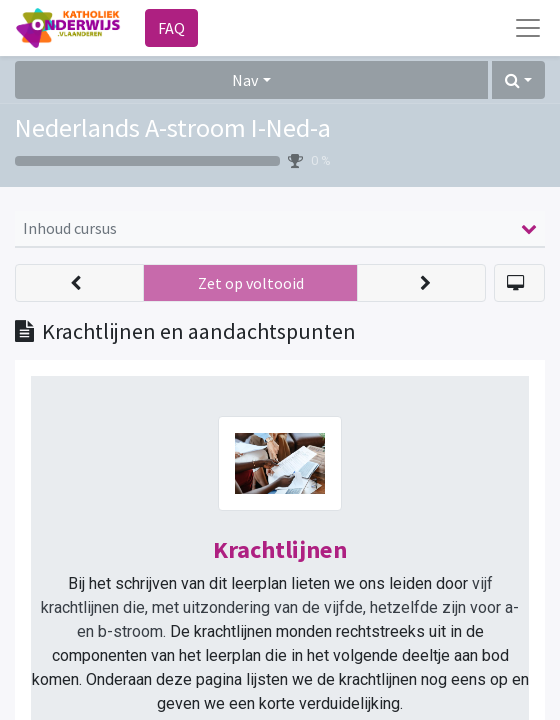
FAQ (171, 28)
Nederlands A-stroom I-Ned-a (173, 127)
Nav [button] (245, 80)
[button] (518, 80)
